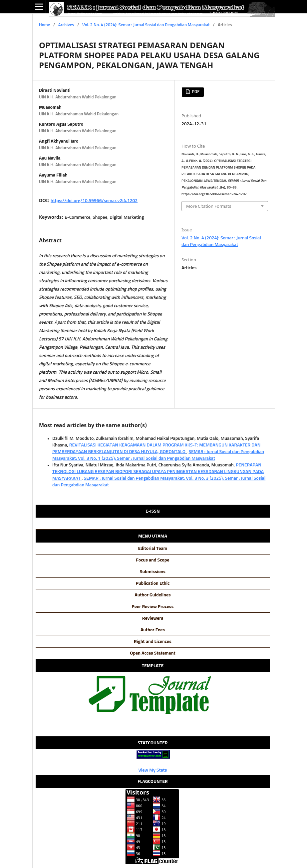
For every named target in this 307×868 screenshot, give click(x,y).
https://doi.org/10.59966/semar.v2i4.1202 (94, 201)
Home (44, 25)
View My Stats (153, 770)
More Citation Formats (209, 206)
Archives (66, 25)
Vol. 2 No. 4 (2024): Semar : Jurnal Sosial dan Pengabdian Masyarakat (146, 25)
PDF (195, 92)
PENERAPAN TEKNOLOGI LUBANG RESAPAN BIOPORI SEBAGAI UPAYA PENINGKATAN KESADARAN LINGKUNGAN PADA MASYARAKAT (158, 472)
